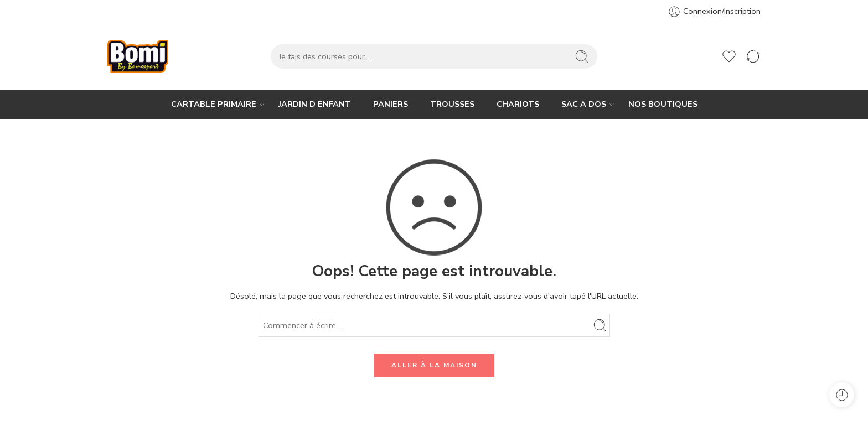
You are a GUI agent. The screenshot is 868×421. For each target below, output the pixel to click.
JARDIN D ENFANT (315, 104)
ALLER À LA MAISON (434, 365)
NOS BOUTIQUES (663, 104)
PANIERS (391, 104)
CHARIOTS (518, 104)
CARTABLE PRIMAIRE (214, 104)
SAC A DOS (584, 104)
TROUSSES (452, 104)
